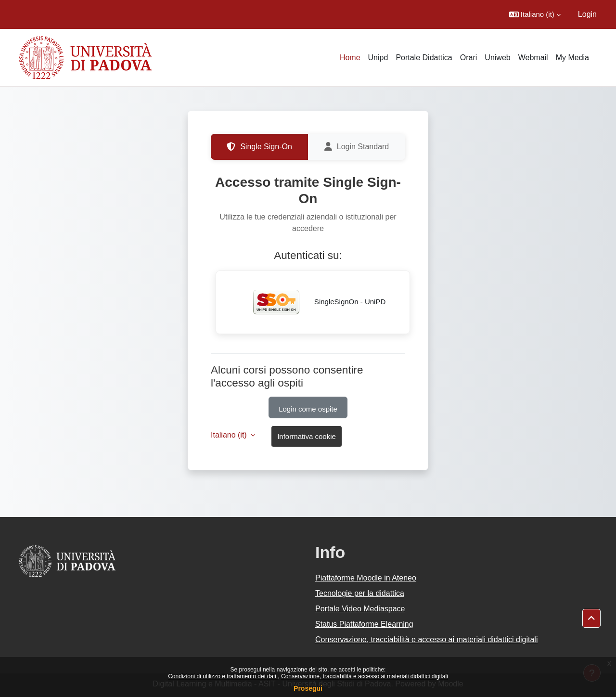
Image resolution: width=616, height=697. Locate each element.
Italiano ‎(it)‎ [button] (230, 435)
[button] (535, 14)
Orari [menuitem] (469, 58)
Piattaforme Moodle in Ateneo (366, 578)
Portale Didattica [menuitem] (424, 58)
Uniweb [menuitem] (497, 58)
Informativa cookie (307, 436)
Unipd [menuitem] (378, 58)
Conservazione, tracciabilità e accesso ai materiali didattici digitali (365, 676)
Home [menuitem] (350, 58)
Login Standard (357, 147)
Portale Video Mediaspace (360, 609)
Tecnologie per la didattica (360, 593)
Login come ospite (308, 409)
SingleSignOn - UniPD (313, 302)
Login (587, 14)
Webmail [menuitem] (533, 58)
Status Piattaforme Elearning (364, 624)
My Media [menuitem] (572, 58)
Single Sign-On (259, 147)
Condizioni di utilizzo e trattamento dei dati (223, 676)
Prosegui (308, 688)
